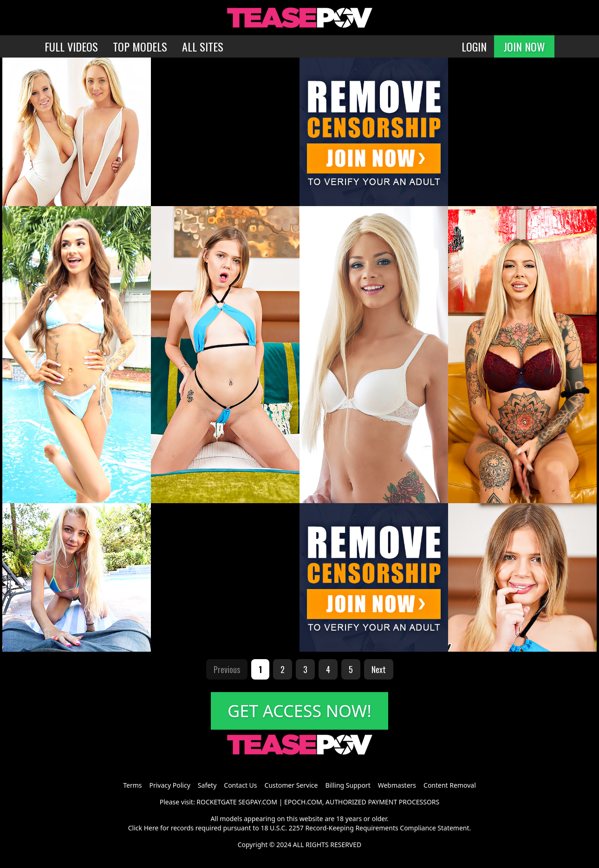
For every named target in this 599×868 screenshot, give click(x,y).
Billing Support (348, 785)
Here (151, 828)
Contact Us (240, 785)
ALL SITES (203, 46)
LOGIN (474, 46)
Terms (132, 785)
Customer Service (291, 785)
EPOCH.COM (303, 802)
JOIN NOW (524, 46)
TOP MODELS (140, 46)
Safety (207, 785)
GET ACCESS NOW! (299, 711)
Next (379, 669)
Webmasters (397, 785)
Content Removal (450, 785)
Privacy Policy (169, 785)
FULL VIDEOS (71, 46)
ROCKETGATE (216, 802)
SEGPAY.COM (258, 802)
